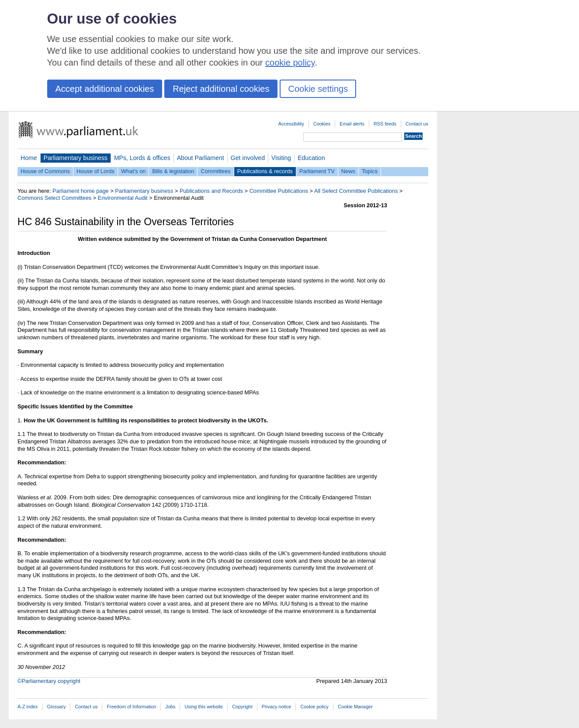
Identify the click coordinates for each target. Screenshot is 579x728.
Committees (215, 171)
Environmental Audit (123, 198)
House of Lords (95, 171)
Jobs (170, 707)
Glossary (57, 707)
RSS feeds (385, 124)
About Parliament (201, 158)
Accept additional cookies (105, 89)
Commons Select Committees (54, 198)
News (348, 171)
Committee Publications (279, 191)
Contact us (417, 124)
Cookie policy (314, 707)
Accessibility (291, 124)
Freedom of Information (131, 707)
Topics (370, 171)
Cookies (322, 124)
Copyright (242, 707)
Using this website (204, 707)
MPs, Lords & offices (142, 158)
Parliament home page (81, 191)
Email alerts (352, 124)
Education (311, 158)
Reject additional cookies (221, 89)
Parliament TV (317, 171)
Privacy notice (277, 707)
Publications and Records (211, 191)
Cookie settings (318, 89)
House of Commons (45, 171)
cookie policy (290, 63)
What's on (133, 171)
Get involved (248, 158)
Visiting (281, 158)
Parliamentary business (76, 158)
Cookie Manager (355, 707)
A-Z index (28, 707)
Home (29, 158)
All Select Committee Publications (356, 191)
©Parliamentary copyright (49, 681)
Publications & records (265, 171)
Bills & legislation (173, 171)
